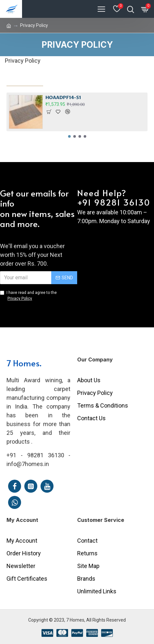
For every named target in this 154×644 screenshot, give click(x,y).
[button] (69, 136)
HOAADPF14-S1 (63, 98)
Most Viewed (25, 79)
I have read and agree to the (28, 296)
